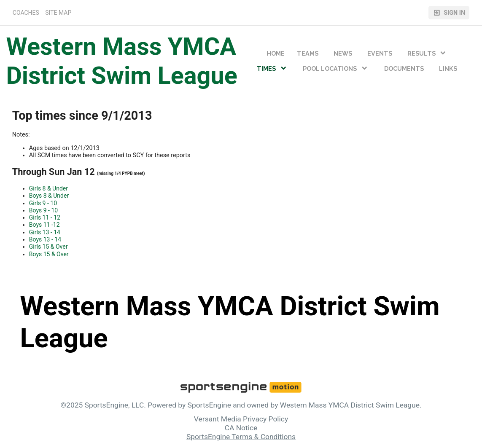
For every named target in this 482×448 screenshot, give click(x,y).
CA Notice (241, 428)
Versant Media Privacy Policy (241, 419)
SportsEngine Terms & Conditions (241, 437)
